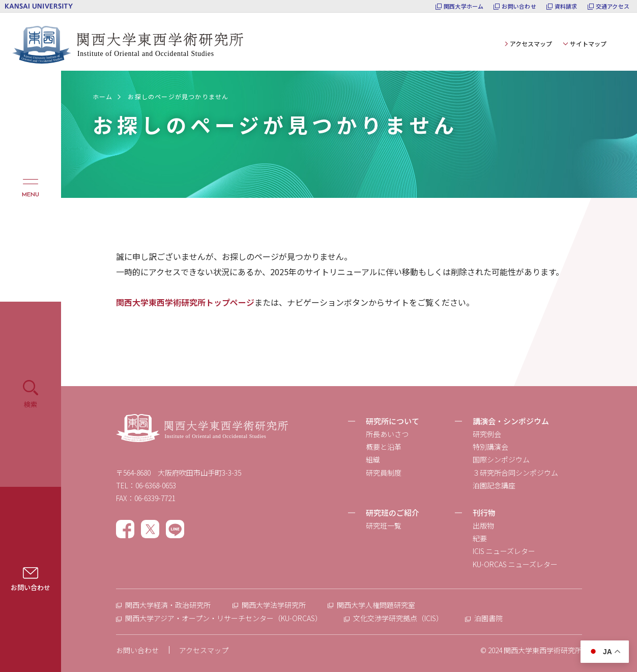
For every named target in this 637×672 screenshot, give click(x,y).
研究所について (393, 421)
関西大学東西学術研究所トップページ (185, 302)
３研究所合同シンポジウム (515, 473)
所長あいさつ (387, 434)
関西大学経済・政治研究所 (168, 605)
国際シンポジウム (501, 459)
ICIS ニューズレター (504, 551)
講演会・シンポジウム (511, 421)
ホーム (103, 96)
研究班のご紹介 (393, 513)
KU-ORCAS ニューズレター (515, 564)
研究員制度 (384, 473)
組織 (373, 459)
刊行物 (484, 513)
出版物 (483, 525)
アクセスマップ (531, 43)
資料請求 (566, 6)
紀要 (480, 538)
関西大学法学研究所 (274, 605)
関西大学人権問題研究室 (376, 605)
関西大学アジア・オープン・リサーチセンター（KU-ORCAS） (224, 618)
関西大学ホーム (464, 6)
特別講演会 (490, 447)
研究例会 (487, 434)
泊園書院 (488, 618)
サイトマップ (588, 43)
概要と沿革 (384, 447)
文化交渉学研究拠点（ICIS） (398, 618)
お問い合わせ (519, 6)
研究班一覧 (384, 525)
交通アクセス (613, 6)
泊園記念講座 (494, 485)
